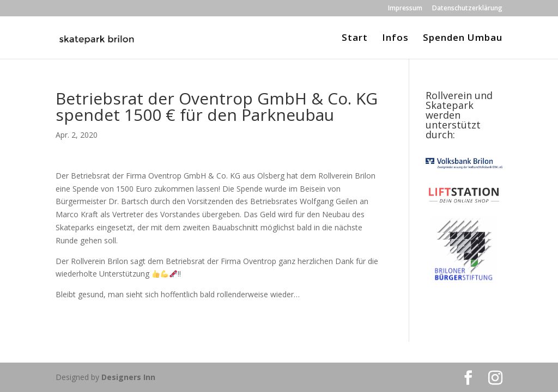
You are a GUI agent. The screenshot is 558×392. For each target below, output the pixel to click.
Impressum (405, 9)
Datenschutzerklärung (467, 9)
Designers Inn (128, 377)
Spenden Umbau (463, 39)
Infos (395, 39)
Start (355, 39)
